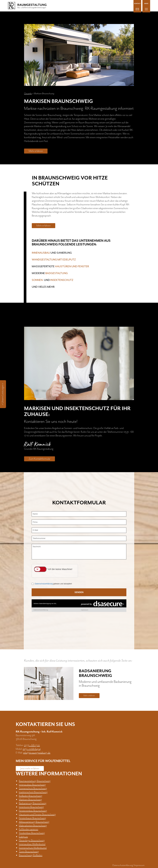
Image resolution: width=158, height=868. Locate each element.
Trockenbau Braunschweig (32, 833)
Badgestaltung (57, 273)
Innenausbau (41, 253)
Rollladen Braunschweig (31, 796)
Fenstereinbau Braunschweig (33, 811)
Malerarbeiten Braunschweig (33, 826)
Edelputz (23, 837)
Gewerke (28, 94)
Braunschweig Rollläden (31, 855)
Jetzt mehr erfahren (30, 768)
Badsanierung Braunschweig (33, 803)
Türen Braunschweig (29, 852)
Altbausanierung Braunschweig (34, 822)
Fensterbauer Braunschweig (32, 818)
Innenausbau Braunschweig (32, 785)
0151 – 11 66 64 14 (32, 749)
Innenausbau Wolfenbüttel (32, 844)
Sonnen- (38, 280)
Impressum (139, 865)
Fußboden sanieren (28, 829)
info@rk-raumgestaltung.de (37, 753)
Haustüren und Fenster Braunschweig (37, 814)
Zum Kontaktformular (39, 459)
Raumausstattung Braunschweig (35, 781)
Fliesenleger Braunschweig (32, 840)
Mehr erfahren (36, 151)
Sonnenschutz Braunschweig (33, 788)
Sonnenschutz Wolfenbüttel (33, 848)
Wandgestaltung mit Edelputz (54, 260)
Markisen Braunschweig (30, 800)
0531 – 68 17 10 (32, 745)
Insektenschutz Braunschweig (33, 792)
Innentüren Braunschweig (31, 807)
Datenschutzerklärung (123, 865)
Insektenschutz (62, 280)
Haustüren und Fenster (72, 266)
